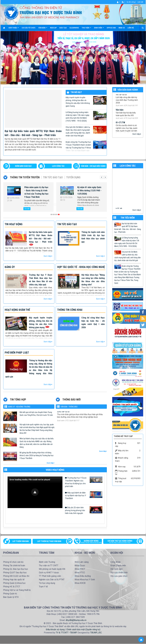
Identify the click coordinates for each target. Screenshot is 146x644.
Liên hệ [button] (131, 28)
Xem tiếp (137, 134)
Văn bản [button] (43, 29)
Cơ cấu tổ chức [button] (29, 28)
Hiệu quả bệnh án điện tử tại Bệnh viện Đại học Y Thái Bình (84, 495)
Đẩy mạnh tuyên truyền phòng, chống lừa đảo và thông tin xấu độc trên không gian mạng (86, 102)
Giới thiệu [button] (14, 29)
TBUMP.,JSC (96, 633)
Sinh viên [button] (99, 29)
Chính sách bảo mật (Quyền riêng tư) (83, 629)
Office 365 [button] (111, 28)
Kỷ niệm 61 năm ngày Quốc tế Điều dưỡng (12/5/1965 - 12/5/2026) (89, 191)
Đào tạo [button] (63, 28)
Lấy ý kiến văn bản (21, 541)
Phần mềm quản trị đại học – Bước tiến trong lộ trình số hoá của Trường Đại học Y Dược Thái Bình (36, 192)
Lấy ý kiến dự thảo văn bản (49, 541)
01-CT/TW (120, 125)
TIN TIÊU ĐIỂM (128, 218)
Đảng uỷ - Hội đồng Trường (19, 407)
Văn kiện (120, 113)
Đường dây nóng (89, 542)
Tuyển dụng (73, 177)
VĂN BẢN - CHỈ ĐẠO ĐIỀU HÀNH (93, 166)
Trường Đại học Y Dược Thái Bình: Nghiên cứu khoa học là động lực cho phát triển (84, 482)
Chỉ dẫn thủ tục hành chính (122, 542)
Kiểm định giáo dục (23, 166)
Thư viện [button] (86, 29)
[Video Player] (35, 492)
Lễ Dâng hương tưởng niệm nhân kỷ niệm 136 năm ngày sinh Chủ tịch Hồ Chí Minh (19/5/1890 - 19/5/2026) (86, 116)
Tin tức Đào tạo (53, 177)
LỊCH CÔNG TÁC (58, 166)
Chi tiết (27, 209)
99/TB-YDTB (121, 97)
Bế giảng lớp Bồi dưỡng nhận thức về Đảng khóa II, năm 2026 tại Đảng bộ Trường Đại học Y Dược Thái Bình (37, 455)
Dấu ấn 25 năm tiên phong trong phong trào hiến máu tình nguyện (84, 510)
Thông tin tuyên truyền (25, 177)
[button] (35, 492)
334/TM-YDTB (63, 416)
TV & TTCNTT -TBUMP (66, 633)
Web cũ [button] (122, 28)
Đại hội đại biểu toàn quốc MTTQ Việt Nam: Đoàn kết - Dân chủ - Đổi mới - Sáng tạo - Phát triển (128, 228)
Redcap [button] (53, 28)
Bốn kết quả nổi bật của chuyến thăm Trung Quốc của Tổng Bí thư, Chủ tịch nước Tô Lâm (36, 414)
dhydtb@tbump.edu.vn (76, 620)
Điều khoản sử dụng (55, 629)
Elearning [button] (74, 28)
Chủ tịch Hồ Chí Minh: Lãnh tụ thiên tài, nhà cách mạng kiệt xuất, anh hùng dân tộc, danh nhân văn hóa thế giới (86, 131)
